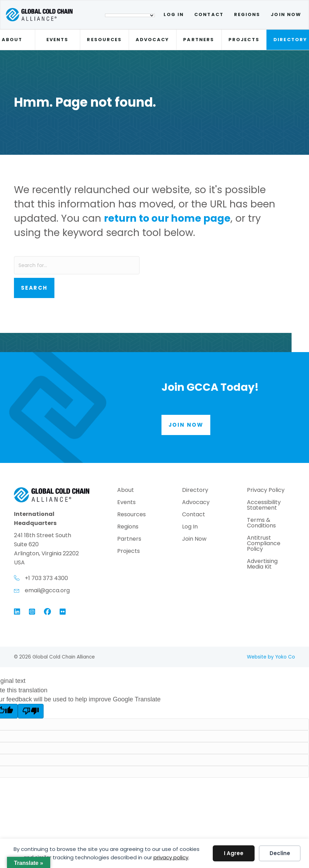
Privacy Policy (266, 491)
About (126, 491)
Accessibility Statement (264, 506)
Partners (199, 40)
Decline (280, 853)
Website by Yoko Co (271, 657)
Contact (209, 14)
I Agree (234, 853)
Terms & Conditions (261, 523)
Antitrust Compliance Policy (264, 544)
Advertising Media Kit (262, 565)
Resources (104, 40)
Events (57, 40)
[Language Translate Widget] (130, 15)
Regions (247, 14)
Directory (195, 491)
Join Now (286, 14)
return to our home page (167, 218)
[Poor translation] (31, 711)
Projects (244, 40)
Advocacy (152, 40)
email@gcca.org (47, 590)
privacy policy (171, 857)
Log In (174, 14)
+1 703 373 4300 (46, 578)
